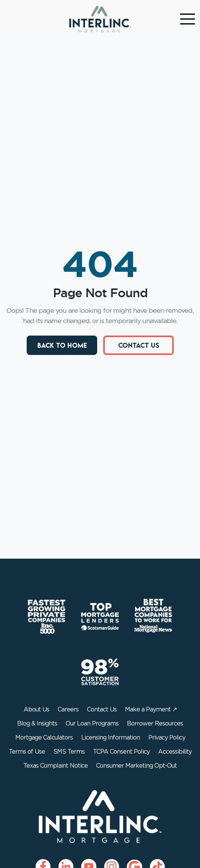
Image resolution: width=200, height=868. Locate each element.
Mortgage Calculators (44, 738)
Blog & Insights (37, 724)
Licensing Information (110, 738)
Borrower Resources (155, 724)
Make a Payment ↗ (151, 710)
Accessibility (175, 752)
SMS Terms (69, 752)
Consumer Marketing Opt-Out (136, 766)
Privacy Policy (167, 738)
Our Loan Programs (92, 724)
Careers (68, 710)
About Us (36, 710)
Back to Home (62, 345)
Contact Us (138, 345)
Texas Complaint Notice (55, 766)
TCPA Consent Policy (121, 752)
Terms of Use (27, 752)
